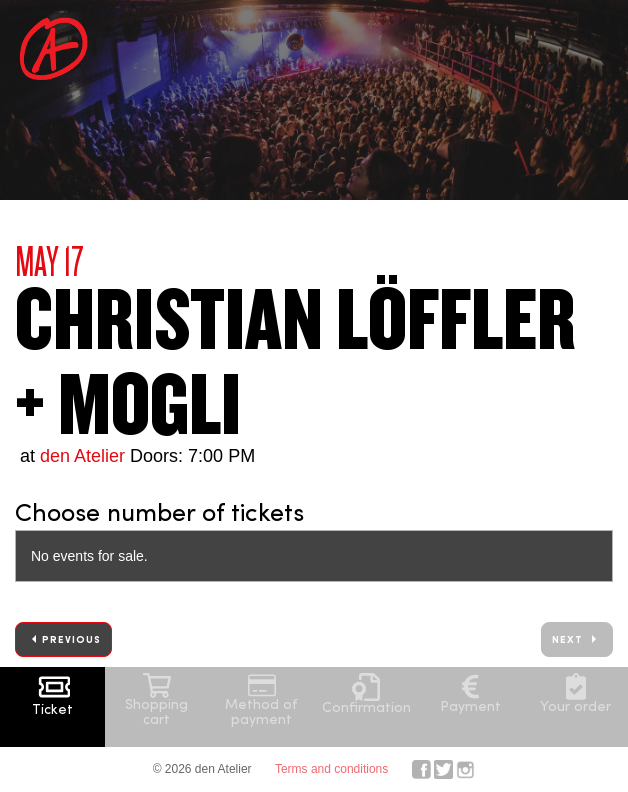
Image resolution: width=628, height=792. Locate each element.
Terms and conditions (331, 769)
